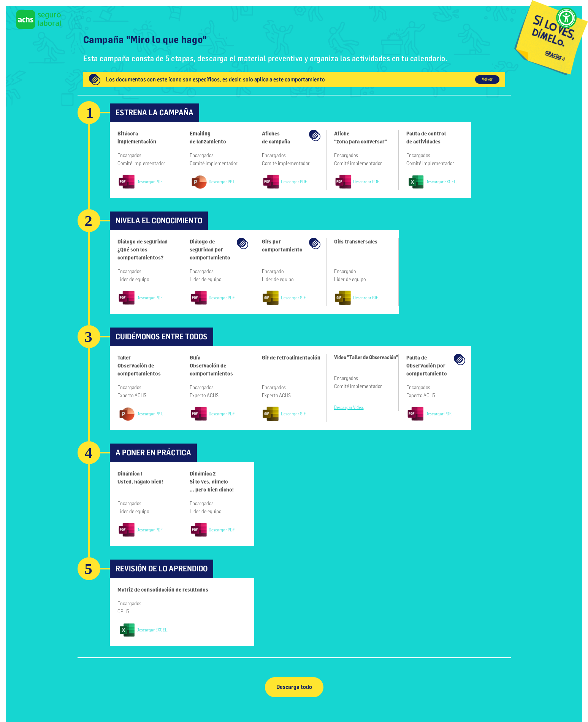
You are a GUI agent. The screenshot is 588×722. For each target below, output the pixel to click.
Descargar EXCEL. (441, 182)
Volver (487, 79)
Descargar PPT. (222, 182)
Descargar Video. (349, 407)
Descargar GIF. (294, 298)
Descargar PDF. (150, 182)
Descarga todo (294, 687)
